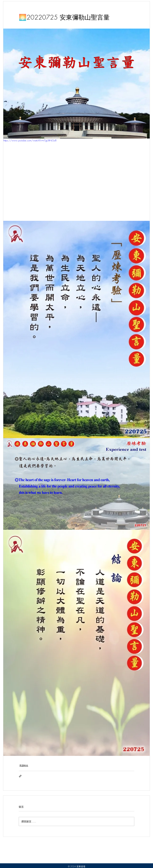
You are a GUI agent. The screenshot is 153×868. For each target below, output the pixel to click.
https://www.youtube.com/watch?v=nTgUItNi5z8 (30, 140)
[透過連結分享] (20, 776)
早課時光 (24, 765)
